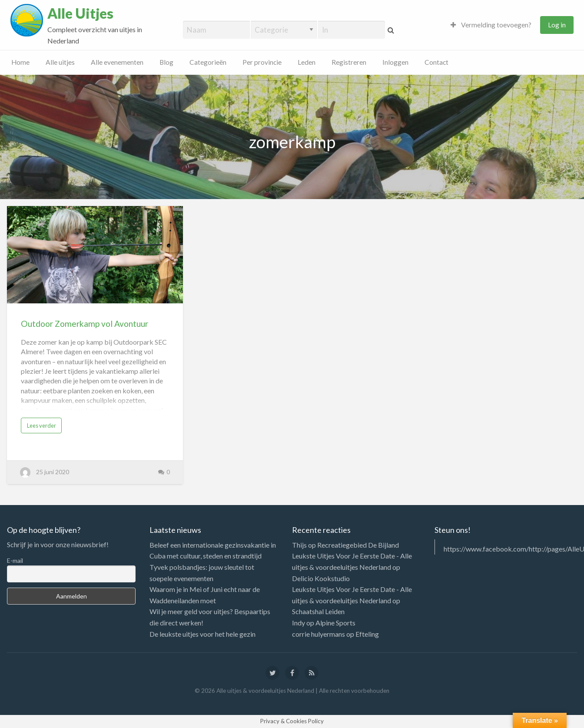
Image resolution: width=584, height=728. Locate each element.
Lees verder (41, 425)
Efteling (367, 634)
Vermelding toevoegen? (491, 25)
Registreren (349, 62)
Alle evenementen (117, 62)
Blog (166, 62)
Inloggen (395, 62)
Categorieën (208, 62)
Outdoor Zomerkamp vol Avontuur (85, 324)
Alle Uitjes (80, 13)
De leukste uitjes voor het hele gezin (202, 634)
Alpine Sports (335, 623)
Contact (436, 62)
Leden (307, 62)
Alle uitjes (60, 62)
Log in (557, 25)
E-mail (15, 560)
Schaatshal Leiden (318, 611)
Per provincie (262, 62)
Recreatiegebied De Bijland (358, 545)
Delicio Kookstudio (321, 578)
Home (20, 62)
